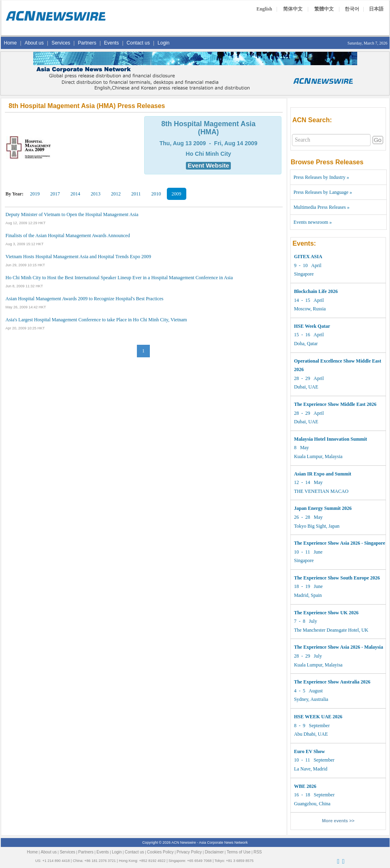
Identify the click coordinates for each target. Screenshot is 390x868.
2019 (35, 194)
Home (11, 43)
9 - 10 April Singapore (308, 265)
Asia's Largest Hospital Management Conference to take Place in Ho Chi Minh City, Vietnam (96, 320)
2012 (116, 194)
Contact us (138, 43)
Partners (87, 43)
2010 (156, 194)
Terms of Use (239, 852)
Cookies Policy (160, 852)
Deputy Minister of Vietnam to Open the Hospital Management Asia (72, 214)
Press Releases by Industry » (321, 177)
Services (61, 43)
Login (163, 43)
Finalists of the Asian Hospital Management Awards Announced (68, 236)
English (264, 9)
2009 (177, 194)
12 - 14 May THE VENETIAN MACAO (323, 483)
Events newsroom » (313, 222)
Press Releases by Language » (323, 192)
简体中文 (293, 9)
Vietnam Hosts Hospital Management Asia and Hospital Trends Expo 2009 (79, 257)
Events (112, 43)
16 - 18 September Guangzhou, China (314, 795)
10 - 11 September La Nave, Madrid (314, 760)
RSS (258, 852)
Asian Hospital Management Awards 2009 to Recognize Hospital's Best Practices (85, 299)
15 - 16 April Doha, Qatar (312, 335)
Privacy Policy (189, 852)
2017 (55, 194)
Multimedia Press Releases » (322, 207)
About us (34, 43)
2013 (96, 194)
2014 (75, 194)
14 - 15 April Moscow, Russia (316, 300)
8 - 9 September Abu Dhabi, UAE (318, 725)
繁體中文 (324, 9)
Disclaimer (214, 852)
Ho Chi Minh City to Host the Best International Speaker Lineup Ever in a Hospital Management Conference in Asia (119, 278)
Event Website (208, 165)
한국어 (352, 9)
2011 (136, 194)
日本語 (376, 9)
